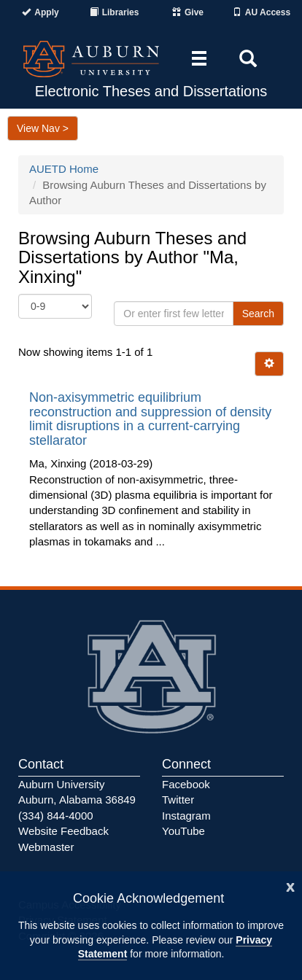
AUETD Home (64, 169)
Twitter (178, 800)
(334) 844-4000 (56, 816)
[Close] (290, 886)
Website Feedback (63, 831)
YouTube (183, 831)
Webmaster (46, 847)
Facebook (186, 784)
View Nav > (43, 128)
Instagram (186, 816)
